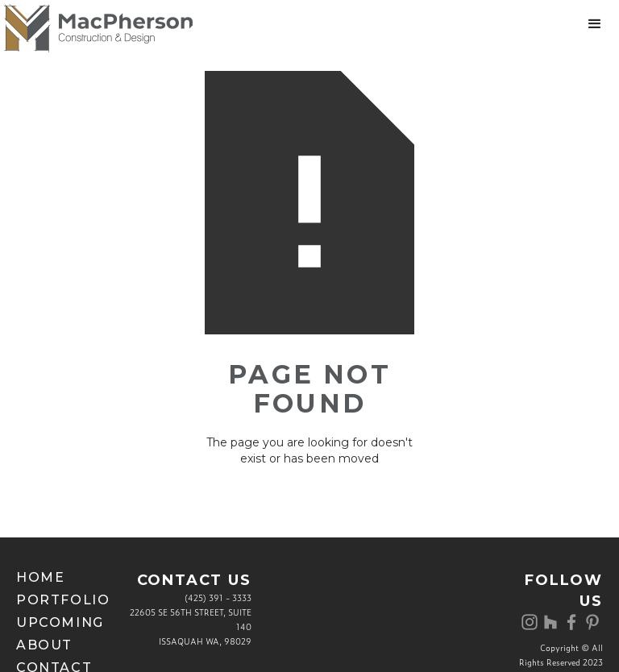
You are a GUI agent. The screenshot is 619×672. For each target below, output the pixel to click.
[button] (595, 24)
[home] (96, 28)
